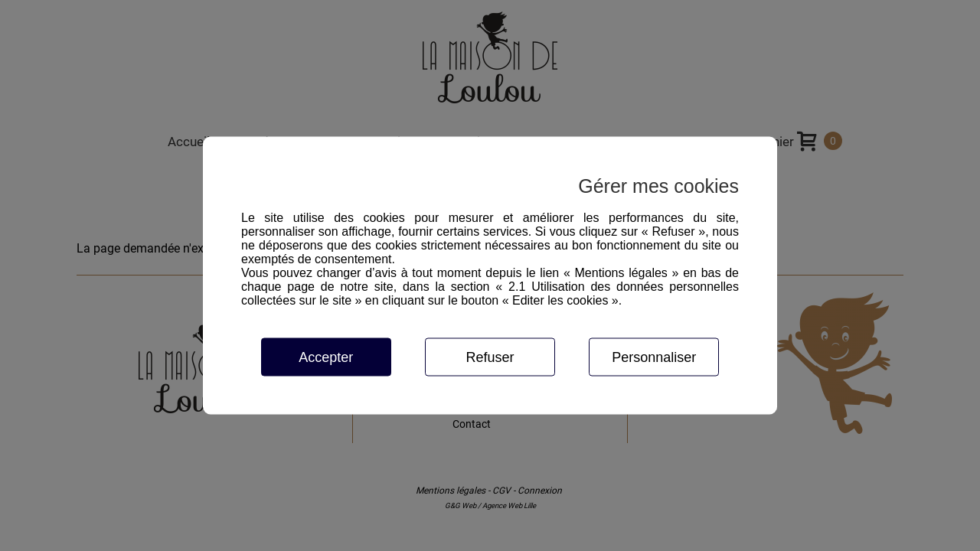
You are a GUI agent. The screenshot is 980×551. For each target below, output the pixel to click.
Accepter (326, 357)
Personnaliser (654, 357)
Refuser (490, 357)
